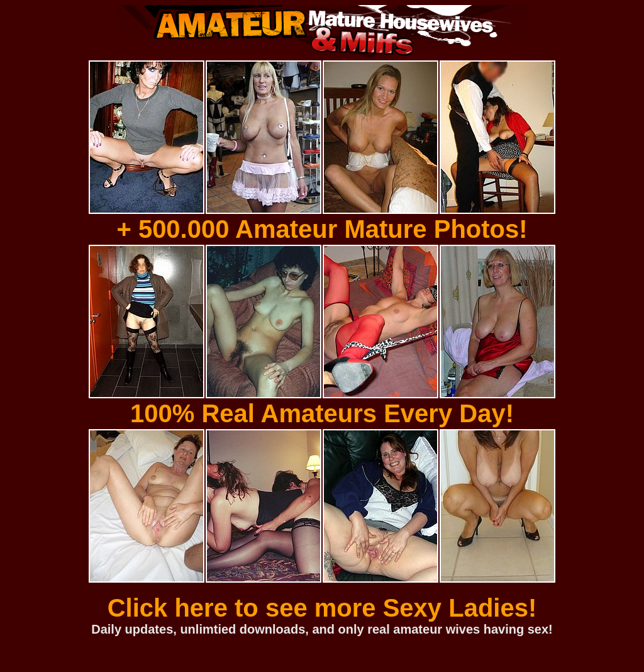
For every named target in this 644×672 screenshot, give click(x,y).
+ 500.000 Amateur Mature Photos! (322, 229)
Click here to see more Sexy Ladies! (322, 608)
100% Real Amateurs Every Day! (322, 413)
